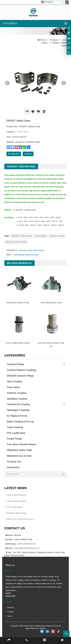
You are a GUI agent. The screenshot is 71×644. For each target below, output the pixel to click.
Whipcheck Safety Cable (19, 450)
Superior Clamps (57, 236)
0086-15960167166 (27, 544)
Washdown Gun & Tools (19, 456)
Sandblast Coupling (17, 399)
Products (54, 40)
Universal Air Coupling (18, 404)
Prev (7, 83)
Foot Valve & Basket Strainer (22, 444)
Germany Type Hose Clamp (31, 250)
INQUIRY (14, 154)
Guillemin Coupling (17, 393)
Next (64, 83)
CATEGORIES (10, 23)
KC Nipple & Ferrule (17, 416)
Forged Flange (14, 439)
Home (43, 40)
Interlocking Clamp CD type (18, 303)
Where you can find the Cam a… (21, 519)
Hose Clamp (23, 132)
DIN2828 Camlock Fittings (20, 376)
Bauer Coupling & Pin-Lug (20, 422)
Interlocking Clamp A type (51, 303)
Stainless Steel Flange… (17, 513)
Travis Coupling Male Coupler (18, 343)
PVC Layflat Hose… (15, 507)
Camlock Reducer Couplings (22, 370)
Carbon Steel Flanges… (17, 501)
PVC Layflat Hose (16, 433)
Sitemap (42, 628)
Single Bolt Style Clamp (16, 242)
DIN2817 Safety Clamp (22, 236)
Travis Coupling (15, 427)
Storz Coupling (15, 382)
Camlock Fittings (15, 364)
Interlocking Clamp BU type (26, 255)
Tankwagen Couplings (18, 410)
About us (10, 608)
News (9, 616)
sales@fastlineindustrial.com (27, 548)
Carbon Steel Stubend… (17, 495)
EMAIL (28, 154)
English (47, 2)
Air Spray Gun (14, 462)
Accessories (13, 467)
